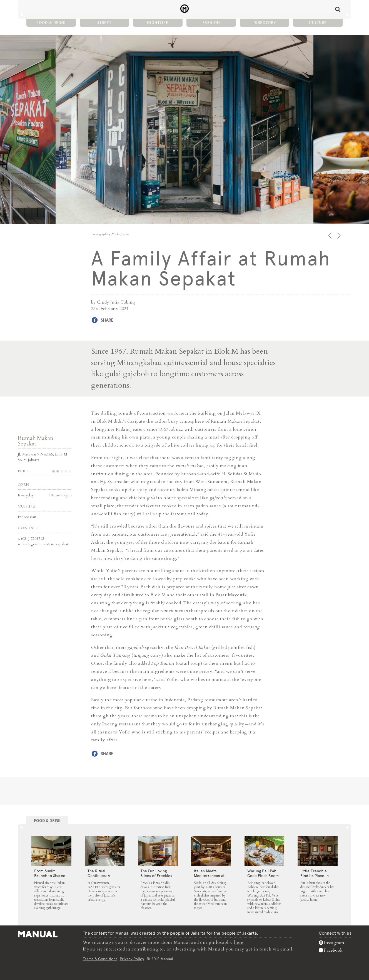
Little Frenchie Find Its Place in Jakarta (315, 876)
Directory (265, 23)
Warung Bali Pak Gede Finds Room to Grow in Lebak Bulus (263, 878)
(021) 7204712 (33, 539)
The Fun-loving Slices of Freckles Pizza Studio (156, 876)
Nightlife (158, 23)
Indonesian (27, 517)
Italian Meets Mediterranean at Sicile (209, 876)
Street (104, 23)
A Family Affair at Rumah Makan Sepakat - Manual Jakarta (185, 9)
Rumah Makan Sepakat (36, 441)
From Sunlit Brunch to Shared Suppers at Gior (50, 876)
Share (107, 320)
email (286, 949)
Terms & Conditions (100, 959)
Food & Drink (51, 23)
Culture (318, 23)
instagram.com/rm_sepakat (46, 544)
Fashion (211, 23)
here (239, 942)
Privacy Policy (132, 959)
